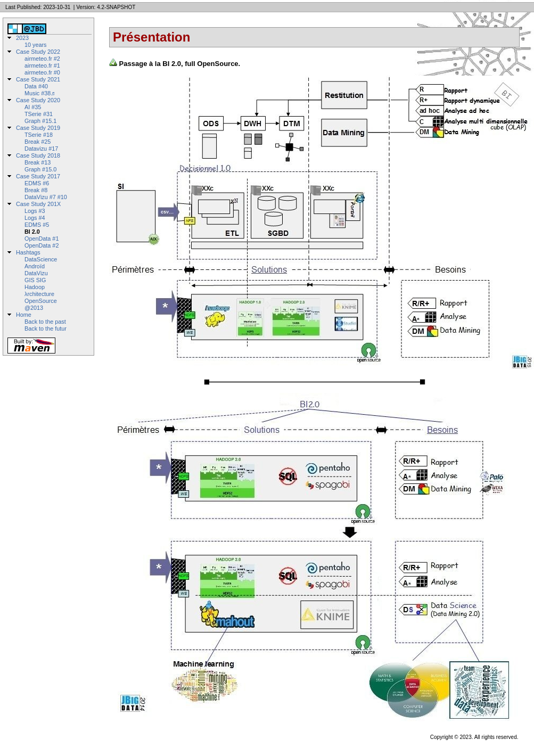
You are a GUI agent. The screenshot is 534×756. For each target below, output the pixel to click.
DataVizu (36, 273)
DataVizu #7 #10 (46, 197)
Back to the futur (46, 328)
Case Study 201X (38, 204)
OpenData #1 (42, 239)
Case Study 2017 (38, 176)
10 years (36, 45)
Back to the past (45, 322)
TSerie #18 (39, 135)
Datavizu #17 (41, 149)
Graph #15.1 (40, 121)
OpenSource (41, 301)
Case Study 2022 (38, 52)
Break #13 (38, 162)
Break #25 (38, 142)
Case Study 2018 (38, 155)
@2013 (34, 308)
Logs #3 (35, 211)
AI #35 (33, 107)
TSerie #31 (39, 114)
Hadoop (35, 287)
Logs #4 (35, 218)
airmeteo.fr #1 (42, 65)
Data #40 (36, 86)
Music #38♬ (40, 93)
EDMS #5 (37, 225)
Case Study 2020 (38, 100)
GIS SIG (35, 280)
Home (24, 315)
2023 (22, 38)
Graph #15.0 (40, 169)
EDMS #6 (37, 183)
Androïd (35, 266)
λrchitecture (39, 294)
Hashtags (28, 252)
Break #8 (36, 190)
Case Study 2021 (38, 79)
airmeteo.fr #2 (42, 59)
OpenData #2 (42, 245)
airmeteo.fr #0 (42, 72)
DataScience (41, 259)
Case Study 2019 (38, 128)
